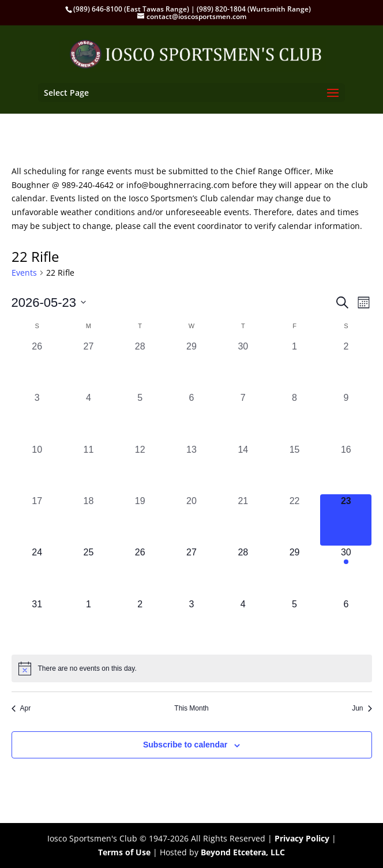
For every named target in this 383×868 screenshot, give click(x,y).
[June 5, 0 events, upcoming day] (294, 623)
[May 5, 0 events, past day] (140, 417)
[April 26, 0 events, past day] (37, 365)
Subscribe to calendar (185, 745)
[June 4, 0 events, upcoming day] (243, 623)
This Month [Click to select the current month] (191, 708)
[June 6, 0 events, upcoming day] (346, 623)
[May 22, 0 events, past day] (294, 520)
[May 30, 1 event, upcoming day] (346, 571)
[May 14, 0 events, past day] (243, 469)
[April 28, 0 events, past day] (140, 365)
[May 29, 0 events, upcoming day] (294, 571)
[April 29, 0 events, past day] (191, 365)
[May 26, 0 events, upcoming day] (140, 571)
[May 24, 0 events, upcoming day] (37, 571)
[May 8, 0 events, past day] (294, 417)
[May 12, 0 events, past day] (140, 469)
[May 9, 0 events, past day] (346, 417)
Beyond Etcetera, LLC (243, 852)
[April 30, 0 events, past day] (243, 365)
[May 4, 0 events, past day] (89, 417)
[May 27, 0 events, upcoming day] (191, 571)
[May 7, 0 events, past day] (243, 417)
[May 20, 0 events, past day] (191, 520)
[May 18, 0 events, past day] (89, 520)
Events (24, 273)
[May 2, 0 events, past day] (346, 365)
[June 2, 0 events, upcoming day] (140, 623)
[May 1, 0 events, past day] (294, 365)
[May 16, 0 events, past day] (346, 469)
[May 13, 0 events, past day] (191, 469)
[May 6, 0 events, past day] (191, 417)
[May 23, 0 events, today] (346, 520)
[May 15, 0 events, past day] (294, 469)
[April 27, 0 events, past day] (89, 365)
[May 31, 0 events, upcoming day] (37, 623)
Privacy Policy (302, 838)
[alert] (192, 668)
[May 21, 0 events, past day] (243, 520)
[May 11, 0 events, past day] (89, 469)
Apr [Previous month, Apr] (21, 708)
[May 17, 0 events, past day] (37, 520)
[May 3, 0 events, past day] (37, 417)
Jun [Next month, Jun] (362, 708)
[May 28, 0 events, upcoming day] (243, 571)
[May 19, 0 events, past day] (140, 520)
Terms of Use (124, 852)
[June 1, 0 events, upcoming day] (89, 623)
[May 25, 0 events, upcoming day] (89, 571)
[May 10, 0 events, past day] (37, 469)
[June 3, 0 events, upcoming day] (191, 623)
